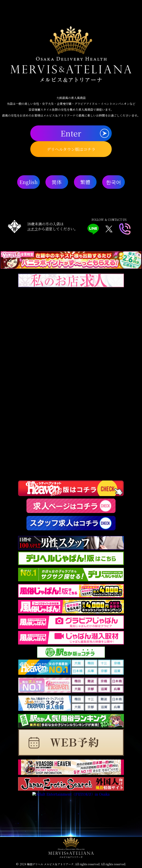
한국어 (114, 182)
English (28, 182)
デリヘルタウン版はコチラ (71, 149)
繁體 (85, 182)
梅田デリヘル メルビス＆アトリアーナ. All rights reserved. (64, 864)
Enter (71, 133)
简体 (57, 182)
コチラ (33, 229)
